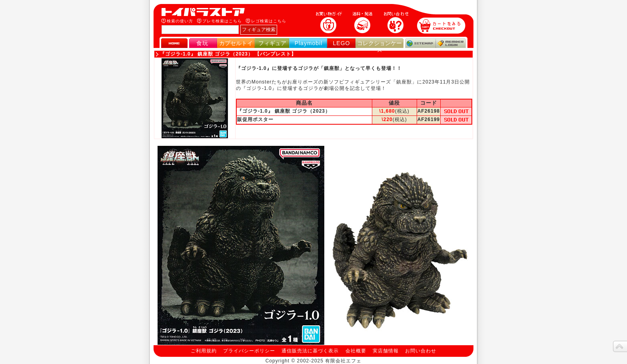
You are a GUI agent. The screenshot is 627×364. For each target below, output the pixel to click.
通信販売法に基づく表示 (310, 351)
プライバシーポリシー (249, 351)
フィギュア (272, 43)
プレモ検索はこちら (222, 21)
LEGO (342, 43)
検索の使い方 (180, 21)
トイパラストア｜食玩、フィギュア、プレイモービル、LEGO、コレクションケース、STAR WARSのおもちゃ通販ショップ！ (206, 12)
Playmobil (309, 43)
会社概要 (356, 351)
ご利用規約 (204, 351)
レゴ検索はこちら (269, 21)
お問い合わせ (421, 351)
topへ (620, 346)
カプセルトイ (236, 43)
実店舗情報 (386, 351)
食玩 (202, 43)
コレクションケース (379, 47)
